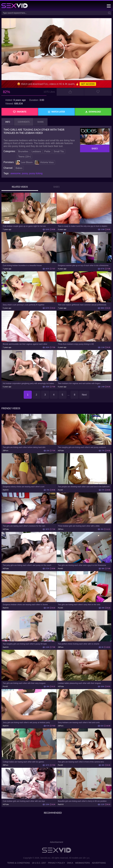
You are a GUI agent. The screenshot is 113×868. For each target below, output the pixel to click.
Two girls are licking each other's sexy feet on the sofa (79, 605)
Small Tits (59, 151)
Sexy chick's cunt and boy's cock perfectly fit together (24, 305)
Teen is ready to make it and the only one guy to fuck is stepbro (83, 226)
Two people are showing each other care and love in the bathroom (84, 487)
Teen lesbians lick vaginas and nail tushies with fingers (79, 383)
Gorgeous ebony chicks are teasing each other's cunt (24, 487)
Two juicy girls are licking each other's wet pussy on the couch (27, 565)
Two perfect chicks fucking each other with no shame (79, 644)
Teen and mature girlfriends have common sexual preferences (82, 305)
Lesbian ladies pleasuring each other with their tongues (80, 683)
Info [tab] (8, 122)
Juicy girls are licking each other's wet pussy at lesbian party (26, 723)
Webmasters (83, 863)
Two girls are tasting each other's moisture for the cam (24, 526)
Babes (19, 168)
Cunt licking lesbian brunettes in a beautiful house (22, 265)
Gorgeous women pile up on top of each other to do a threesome (83, 265)
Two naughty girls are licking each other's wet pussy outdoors (82, 447)
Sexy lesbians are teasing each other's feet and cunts (79, 723)
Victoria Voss (44, 162)
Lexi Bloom (24, 162)
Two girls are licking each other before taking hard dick (24, 447)
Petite (47, 151)
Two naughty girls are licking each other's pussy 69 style (25, 644)
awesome (15, 173)
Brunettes (23, 151)
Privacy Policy (56, 863)
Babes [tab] (56, 187)
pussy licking (36, 173)
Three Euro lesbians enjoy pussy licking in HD (76, 344)
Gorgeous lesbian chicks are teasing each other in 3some (25, 605)
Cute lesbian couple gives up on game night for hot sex (24, 226)
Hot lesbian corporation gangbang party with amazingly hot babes (28, 383)
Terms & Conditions (19, 863)
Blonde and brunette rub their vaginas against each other (25, 344)
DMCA (70, 863)
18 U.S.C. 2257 (39, 863)
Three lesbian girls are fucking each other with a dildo (79, 526)
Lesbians (36, 151)
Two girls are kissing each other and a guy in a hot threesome (82, 565)
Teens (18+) (24, 157)
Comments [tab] (24, 122)
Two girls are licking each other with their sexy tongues (24, 683)
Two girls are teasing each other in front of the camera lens (81, 762)
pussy (25, 173)
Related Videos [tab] (20, 187)
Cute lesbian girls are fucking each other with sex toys (24, 801)
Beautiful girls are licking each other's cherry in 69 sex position (82, 801)
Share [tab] (41, 122)
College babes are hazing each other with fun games (23, 762)
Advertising (99, 863)
